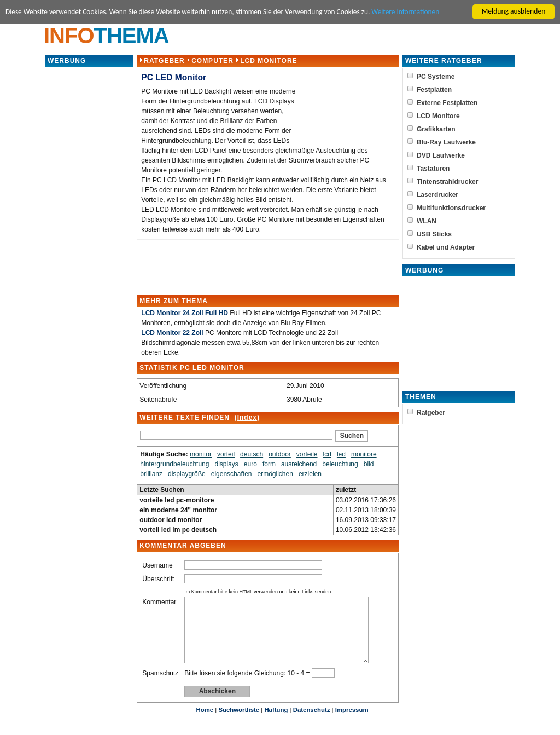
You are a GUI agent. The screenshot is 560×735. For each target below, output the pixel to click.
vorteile (307, 454)
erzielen (310, 474)
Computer (212, 61)
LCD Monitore (269, 61)
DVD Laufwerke (441, 155)
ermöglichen (275, 474)
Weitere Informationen (413, 12)
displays (226, 464)
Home (205, 723)
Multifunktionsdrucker (451, 208)
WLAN (427, 221)
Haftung (276, 723)
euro (250, 464)
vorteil (226, 454)
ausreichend (299, 464)
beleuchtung (340, 464)
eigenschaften (232, 474)
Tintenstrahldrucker (447, 182)
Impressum (352, 723)
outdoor (280, 454)
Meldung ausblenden (514, 11)
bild (369, 464)
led (341, 454)
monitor (201, 454)
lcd (327, 454)
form (269, 464)
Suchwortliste (239, 723)
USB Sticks (434, 234)
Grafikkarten (436, 129)
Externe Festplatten (447, 103)
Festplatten (434, 90)
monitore (364, 454)
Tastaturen (433, 169)
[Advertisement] (89, 232)
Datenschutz (312, 723)
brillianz (151, 474)
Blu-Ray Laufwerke (446, 142)
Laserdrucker (437, 195)
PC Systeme (436, 77)
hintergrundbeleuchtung (174, 464)
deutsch (252, 454)
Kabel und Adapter (446, 247)
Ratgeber (164, 61)
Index (247, 418)
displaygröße (187, 474)
